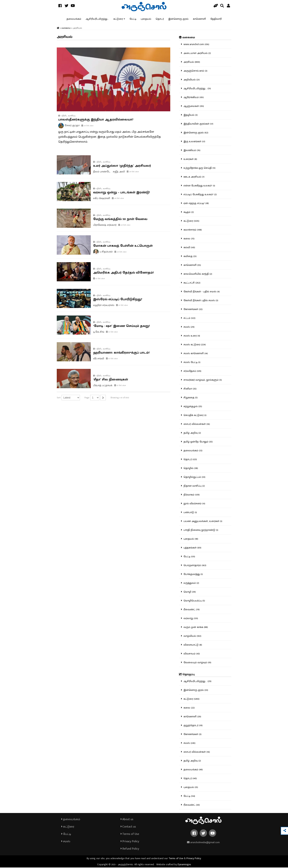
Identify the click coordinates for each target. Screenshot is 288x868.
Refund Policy (130, 849)
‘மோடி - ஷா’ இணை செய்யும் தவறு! (121, 327)
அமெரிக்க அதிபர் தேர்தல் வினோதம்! (124, 273)
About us (127, 820)
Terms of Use (130, 835)
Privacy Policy (130, 842)
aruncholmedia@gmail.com (203, 843)
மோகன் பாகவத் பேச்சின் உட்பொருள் (123, 246)
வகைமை (187, 38)
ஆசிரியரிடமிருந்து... (97, 19)
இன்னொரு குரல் (178, 19)
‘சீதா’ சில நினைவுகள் (111, 380)
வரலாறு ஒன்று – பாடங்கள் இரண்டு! (121, 193)
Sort (59, 398)
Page (87, 398)
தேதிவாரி (216, 19)
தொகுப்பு (187, 675)
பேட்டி (133, 19)
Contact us (128, 827)
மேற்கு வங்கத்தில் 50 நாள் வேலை (120, 220)
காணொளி (199, 19)
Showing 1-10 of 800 (120, 398)
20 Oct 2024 (87, 126)
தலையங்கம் (74, 19)
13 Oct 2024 (99, 279)
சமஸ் (66, 842)
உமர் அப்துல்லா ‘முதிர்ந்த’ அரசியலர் (122, 166)
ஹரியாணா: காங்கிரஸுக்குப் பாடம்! (121, 353)
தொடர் (160, 19)
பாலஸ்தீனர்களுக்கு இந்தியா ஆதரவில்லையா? (96, 120)
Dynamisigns (184, 865)
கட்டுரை (118, 19)
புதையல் (146, 19)
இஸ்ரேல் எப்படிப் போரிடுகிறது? (118, 300)
